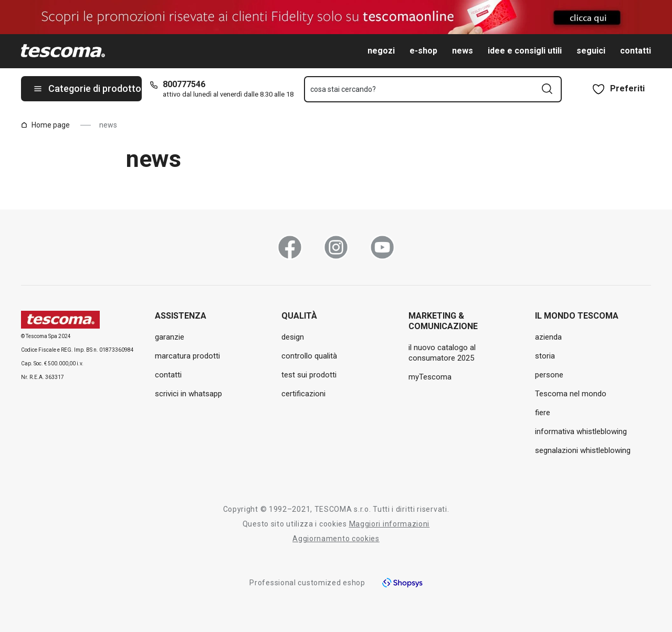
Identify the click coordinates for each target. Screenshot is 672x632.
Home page (45, 125)
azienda (548, 337)
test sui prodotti (309, 375)
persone (549, 375)
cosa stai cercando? (343, 89)
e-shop (423, 51)
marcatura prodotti (187, 356)
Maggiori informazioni (390, 524)
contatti (636, 51)
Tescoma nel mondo (571, 394)
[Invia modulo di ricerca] (547, 89)
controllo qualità (309, 356)
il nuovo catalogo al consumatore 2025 (442, 353)
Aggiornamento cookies (336, 539)
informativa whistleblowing (581, 431)
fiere (543, 413)
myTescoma (430, 377)
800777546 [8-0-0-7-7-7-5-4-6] (184, 84)
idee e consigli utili (525, 51)
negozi (381, 51)
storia (545, 356)
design (293, 337)
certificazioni (303, 394)
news (463, 51)
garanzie (170, 337)
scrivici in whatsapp (188, 394)
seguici (591, 51)
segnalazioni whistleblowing (583, 450)
